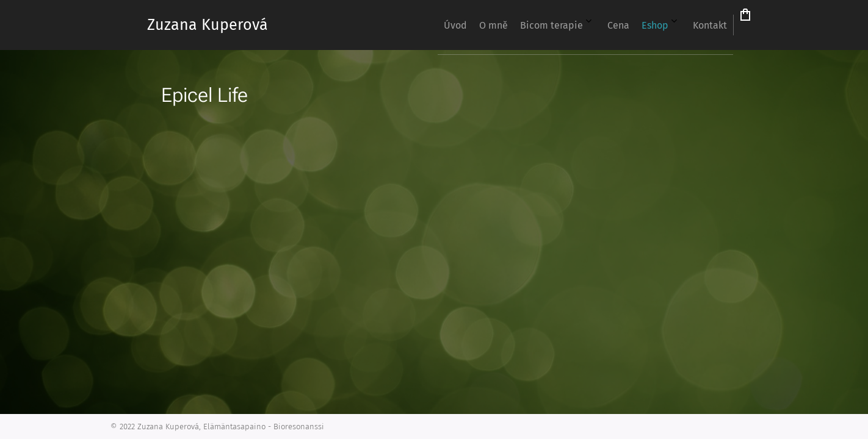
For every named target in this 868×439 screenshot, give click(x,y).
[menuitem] (558, 25)
